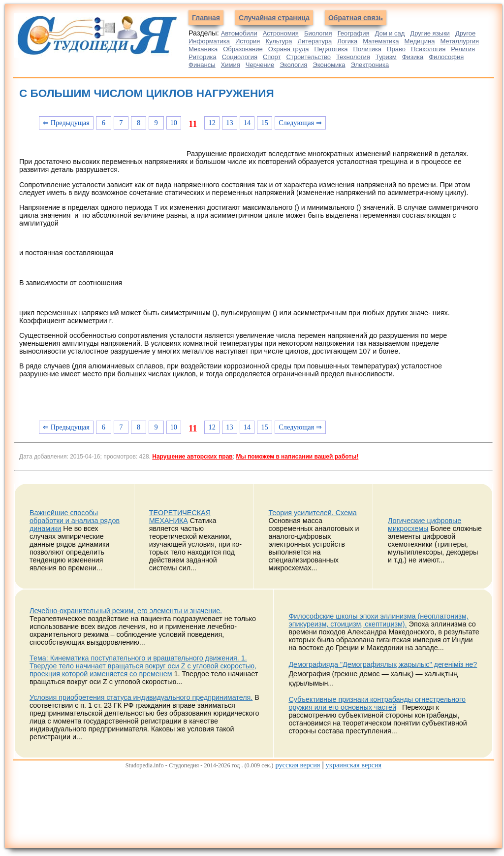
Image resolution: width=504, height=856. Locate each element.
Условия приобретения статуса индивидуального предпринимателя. (141, 697)
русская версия (298, 765)
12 (212, 123)
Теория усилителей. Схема (312, 513)
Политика (368, 49)
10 (174, 123)
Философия (446, 57)
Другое (465, 33)
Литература (315, 41)
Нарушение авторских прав (192, 457)
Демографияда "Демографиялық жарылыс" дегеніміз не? (383, 664)
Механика (203, 49)
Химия (231, 65)
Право (396, 49)
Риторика (203, 57)
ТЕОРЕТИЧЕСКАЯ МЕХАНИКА (180, 517)
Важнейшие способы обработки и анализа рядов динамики (75, 521)
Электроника (370, 65)
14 (247, 123)
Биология (318, 33)
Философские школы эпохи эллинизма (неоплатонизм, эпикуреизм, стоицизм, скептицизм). (378, 620)
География (354, 33)
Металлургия (459, 41)
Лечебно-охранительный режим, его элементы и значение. (126, 611)
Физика (413, 57)
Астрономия (281, 33)
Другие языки (430, 33)
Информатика (209, 41)
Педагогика (331, 49)
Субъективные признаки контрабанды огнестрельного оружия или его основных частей (377, 703)
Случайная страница (274, 18)
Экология (293, 65)
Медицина (420, 41)
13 (229, 123)
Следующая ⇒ (300, 123)
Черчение (260, 65)
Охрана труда (289, 49)
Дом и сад (390, 33)
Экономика (329, 65)
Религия (463, 49)
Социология (240, 57)
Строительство (308, 57)
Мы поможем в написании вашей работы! (297, 457)
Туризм (386, 57)
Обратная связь (356, 18)
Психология (428, 49)
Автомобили (239, 33)
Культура (279, 41)
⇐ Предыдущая (66, 123)
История (248, 41)
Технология (353, 57)
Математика (381, 41)
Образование (243, 49)
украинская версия (354, 765)
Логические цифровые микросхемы (425, 525)
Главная (206, 18)
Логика (347, 41)
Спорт (272, 57)
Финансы (202, 65)
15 (265, 123)
